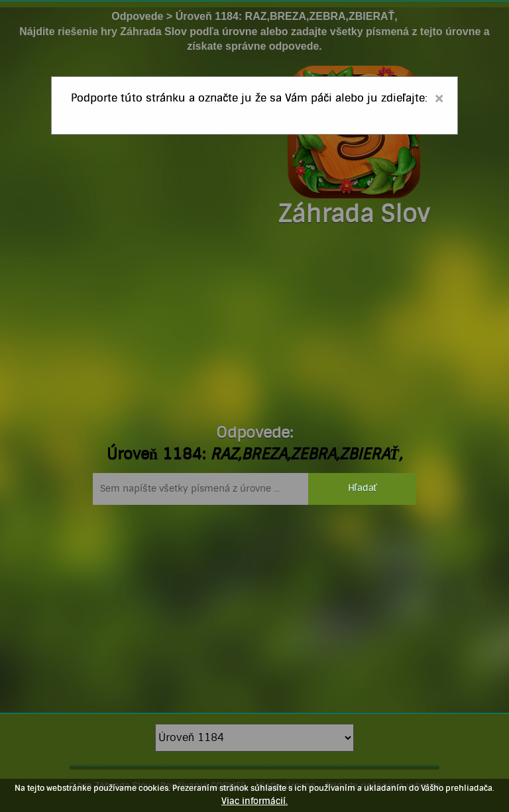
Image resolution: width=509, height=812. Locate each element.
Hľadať (363, 488)
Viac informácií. (254, 801)
